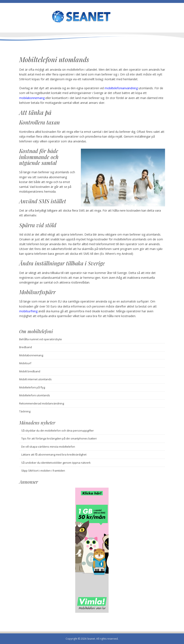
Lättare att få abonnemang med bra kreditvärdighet (54, 454)
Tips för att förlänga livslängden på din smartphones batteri (59, 438)
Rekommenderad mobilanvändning (42, 403)
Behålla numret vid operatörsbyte (41, 339)
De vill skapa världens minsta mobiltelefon (48, 447)
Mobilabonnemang (31, 355)
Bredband (26, 347)
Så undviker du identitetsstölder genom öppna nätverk (56, 463)
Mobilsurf (25, 363)
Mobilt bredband (30, 371)
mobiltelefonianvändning (121, 88)
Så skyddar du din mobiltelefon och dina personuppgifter (58, 431)
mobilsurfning (28, 311)
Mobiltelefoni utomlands (35, 395)
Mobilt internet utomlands (35, 379)
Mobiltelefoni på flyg (32, 387)
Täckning (25, 411)
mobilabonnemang (32, 98)
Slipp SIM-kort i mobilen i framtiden (43, 471)
